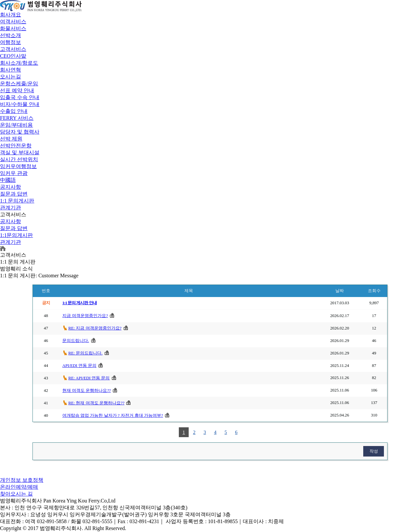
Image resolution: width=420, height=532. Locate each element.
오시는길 (10, 77)
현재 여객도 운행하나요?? (87, 391)
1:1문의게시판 (16, 235)
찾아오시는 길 (16, 494)
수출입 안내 (14, 111)
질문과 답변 (14, 194)
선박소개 (10, 35)
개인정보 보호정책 (22, 480)
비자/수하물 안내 (20, 104)
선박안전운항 (16, 146)
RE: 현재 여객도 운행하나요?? (96, 403)
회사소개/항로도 (19, 63)
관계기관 (10, 208)
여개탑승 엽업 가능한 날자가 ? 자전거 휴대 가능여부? (113, 415)
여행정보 (10, 42)
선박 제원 (11, 139)
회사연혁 (10, 70)
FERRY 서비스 (17, 118)
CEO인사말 (13, 56)
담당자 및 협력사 (20, 132)
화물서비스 (13, 28)
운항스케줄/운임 (19, 84)
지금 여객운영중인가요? (85, 316)
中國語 (8, 180)
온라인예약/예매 (19, 487)
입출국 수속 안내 (20, 97)
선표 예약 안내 (17, 90)
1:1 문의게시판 (17, 201)
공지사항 (10, 187)
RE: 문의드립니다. (85, 353)
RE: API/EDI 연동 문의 (89, 378)
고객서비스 (13, 49)
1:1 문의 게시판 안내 (80, 303)
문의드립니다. (76, 341)
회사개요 (10, 15)
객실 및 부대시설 (20, 152)
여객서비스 (13, 21)
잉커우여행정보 (18, 166)
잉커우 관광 (14, 173)
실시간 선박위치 (19, 159)
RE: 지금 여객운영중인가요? (95, 328)
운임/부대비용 (16, 125)
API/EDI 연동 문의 (79, 366)
